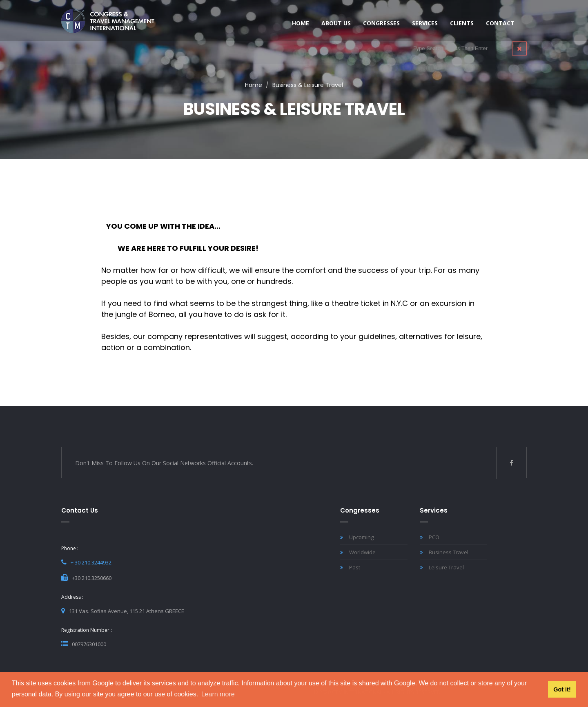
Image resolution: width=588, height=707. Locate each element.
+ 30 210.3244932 (91, 562)
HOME (301, 23)
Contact (500, 23)
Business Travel (444, 552)
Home (254, 85)
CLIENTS (462, 23)
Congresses (381, 23)
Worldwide (358, 552)
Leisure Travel (442, 567)
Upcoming (357, 537)
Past (350, 567)
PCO (430, 537)
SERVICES (425, 23)
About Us (336, 23)
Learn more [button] (218, 694)
